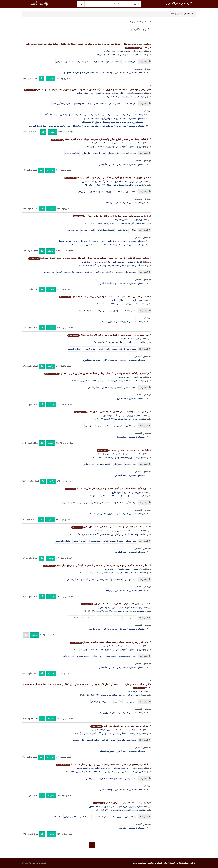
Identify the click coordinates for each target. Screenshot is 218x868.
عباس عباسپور (106, 143)
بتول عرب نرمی (136, 181)
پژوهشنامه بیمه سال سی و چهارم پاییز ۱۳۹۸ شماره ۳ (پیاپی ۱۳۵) (118, 611)
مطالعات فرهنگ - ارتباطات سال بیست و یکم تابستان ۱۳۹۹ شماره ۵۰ (117, 573)
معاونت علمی (100, 103)
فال (135, 426)
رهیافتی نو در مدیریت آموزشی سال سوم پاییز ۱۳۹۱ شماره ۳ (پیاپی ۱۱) (117, 146)
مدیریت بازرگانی (110, 360)
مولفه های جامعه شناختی (111, 778)
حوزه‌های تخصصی (137, 73)
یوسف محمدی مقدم (93, 807)
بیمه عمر (118, 618)
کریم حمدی (124, 607)
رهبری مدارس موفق (128, 656)
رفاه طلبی (89, 272)
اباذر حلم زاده (137, 607)
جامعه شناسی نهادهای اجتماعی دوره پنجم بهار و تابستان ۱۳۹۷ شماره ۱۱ (116, 265)
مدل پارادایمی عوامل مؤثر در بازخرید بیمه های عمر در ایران (114, 604)
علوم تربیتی (122, 164)
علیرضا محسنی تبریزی (120, 531)
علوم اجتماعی (121, 73)
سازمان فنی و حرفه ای (111, 387)
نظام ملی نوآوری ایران (62, 103)
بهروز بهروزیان (137, 220)
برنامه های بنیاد (98, 61)
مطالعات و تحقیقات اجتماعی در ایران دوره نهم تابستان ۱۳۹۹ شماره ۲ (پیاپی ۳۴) (112, 534)
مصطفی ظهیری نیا (116, 262)
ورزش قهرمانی (122, 191)
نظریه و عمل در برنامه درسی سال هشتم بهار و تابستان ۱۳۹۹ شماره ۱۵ (117, 695)
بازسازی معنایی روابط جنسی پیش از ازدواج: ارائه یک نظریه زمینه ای (110, 216)
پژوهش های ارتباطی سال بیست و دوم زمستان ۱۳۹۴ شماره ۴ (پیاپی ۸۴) (115, 185)
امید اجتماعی (131, 464)
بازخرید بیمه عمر (105, 618)
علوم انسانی (121, 115)
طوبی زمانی (138, 531)
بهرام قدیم (106, 768)
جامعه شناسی (106, 73)
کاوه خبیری (94, 768)
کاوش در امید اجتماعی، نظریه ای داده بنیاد (123, 450)
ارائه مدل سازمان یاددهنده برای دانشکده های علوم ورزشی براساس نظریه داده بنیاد (104, 297)
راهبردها (58, 817)
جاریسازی (86, 153)
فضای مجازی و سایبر (101, 503)
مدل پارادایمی (82, 61)
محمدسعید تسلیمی (134, 93)
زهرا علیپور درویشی (121, 768)
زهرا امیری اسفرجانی (134, 454)
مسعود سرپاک (124, 51)
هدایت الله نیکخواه (135, 262)
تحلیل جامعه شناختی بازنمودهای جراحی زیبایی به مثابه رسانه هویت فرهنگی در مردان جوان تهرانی (95, 565)
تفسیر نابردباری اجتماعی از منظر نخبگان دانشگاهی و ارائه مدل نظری (109, 527)
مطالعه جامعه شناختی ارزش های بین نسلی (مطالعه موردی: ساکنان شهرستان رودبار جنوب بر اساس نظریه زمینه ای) (88, 258)
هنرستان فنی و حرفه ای (101, 702)
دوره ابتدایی (97, 656)
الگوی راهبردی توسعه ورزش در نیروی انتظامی (120, 803)
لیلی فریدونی (124, 377)
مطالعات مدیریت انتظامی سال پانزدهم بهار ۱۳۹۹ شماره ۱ (122, 810)
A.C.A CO (27, 863)
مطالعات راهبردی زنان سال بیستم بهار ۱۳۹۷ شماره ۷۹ (123, 419)
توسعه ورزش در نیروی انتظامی (123, 817)
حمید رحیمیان (120, 143)
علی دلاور (94, 143)
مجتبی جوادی (82, 93)
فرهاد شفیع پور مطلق (96, 730)
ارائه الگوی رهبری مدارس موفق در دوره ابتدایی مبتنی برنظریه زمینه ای (109, 642)
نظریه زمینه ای (130, 61)
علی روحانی (137, 51)
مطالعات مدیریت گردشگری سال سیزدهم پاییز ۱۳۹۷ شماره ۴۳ (120, 342)
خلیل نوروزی (118, 93)
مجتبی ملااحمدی (135, 730)
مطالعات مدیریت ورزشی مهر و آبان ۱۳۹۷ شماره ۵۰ (125, 304)
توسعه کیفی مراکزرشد (127, 740)
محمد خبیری (87, 181)
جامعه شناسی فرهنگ (89, 241)
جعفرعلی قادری (136, 807)
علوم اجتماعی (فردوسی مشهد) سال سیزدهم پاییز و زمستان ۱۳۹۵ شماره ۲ (115, 223)
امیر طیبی (139, 339)
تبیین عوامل (131, 541)
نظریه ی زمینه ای (101, 426)
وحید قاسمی (97, 454)
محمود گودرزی (121, 181)
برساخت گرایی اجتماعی (126, 272)
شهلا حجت (82, 768)
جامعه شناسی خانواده (89, 245)
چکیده (50, 79)
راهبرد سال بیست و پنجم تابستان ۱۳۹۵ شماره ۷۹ (125, 97)
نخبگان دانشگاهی (63, 541)
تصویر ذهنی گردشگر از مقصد (124, 349)
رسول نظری (138, 300)
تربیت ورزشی (131, 778)
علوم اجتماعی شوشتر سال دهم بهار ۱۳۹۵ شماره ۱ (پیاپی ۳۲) (121, 55)
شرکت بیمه (74, 618)
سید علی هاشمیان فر (114, 454)
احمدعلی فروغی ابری (116, 730)
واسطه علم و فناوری (83, 103)
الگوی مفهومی (78, 740)
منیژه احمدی (137, 377)
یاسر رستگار (119, 416)
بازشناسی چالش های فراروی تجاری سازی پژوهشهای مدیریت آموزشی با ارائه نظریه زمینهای (99, 139)
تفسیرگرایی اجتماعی (105, 230)
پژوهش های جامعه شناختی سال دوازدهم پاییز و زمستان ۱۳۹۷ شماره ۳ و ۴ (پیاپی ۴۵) (109, 772)
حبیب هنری (109, 807)
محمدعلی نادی (122, 646)
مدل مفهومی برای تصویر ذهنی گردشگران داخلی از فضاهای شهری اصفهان (108, 335)
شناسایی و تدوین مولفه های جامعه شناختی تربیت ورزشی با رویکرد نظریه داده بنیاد (102, 764)
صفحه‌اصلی (188, 14)
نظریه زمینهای (114, 153)
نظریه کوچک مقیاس (65, 61)
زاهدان (88, 426)
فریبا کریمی (108, 646)
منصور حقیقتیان (124, 569)
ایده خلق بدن (130, 579)
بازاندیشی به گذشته (105, 272)
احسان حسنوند (121, 220)
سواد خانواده (118, 503)
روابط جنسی (122, 230)
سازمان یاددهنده (129, 311)
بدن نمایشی (116, 579)
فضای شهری (104, 349)
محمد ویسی (137, 768)
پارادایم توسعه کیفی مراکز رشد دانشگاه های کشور (119, 726)
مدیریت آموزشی (129, 153)
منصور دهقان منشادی (121, 300)
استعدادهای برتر (114, 61)
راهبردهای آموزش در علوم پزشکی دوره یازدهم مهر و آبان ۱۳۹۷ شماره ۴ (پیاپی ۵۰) (111, 381)
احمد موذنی (109, 569)
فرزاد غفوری (122, 807)
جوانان (134, 230)
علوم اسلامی (121, 514)
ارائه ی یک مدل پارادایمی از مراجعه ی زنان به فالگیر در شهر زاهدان (111, 412)
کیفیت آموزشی (130, 387)
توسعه (134, 191)
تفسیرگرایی (118, 464)
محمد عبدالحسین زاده (100, 93)
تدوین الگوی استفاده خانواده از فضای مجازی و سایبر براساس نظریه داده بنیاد (106, 489)
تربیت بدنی (121, 322)
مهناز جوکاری (110, 51)
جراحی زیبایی (102, 579)
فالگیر (128, 426)
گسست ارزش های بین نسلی (70, 272)
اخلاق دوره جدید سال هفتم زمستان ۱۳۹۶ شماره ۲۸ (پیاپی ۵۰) (119, 496)
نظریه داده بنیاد (130, 103)
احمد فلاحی (86, 262)
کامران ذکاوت (126, 339)
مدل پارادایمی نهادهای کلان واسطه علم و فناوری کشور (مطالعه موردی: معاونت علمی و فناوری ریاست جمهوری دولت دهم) (88, 90)
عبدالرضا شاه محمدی (100, 531)
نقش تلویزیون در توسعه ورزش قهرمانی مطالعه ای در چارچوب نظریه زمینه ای (106, 177)
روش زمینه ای (94, 541)
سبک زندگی (131, 503)
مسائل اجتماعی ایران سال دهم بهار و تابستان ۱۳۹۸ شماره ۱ (121, 457)
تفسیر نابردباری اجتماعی (113, 541)
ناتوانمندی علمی (72, 153)
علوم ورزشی (115, 311)
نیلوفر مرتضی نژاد (135, 691)
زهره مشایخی (137, 646)
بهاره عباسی (138, 569)
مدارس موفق (111, 656)
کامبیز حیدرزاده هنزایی (107, 607)
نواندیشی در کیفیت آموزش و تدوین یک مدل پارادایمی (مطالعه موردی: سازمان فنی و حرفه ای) (96, 373)
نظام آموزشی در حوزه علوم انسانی (99, 115)
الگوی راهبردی (70, 817)
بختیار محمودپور (136, 143)
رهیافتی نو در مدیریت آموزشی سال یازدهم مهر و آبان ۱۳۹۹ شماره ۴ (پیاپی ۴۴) (112, 649)
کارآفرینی (118, 702)
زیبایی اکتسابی (87, 579)
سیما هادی (108, 416)
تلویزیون (109, 191)
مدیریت (123, 360)
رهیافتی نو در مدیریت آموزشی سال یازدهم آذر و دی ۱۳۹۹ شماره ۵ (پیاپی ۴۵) (113, 733)
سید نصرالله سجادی (104, 181)
